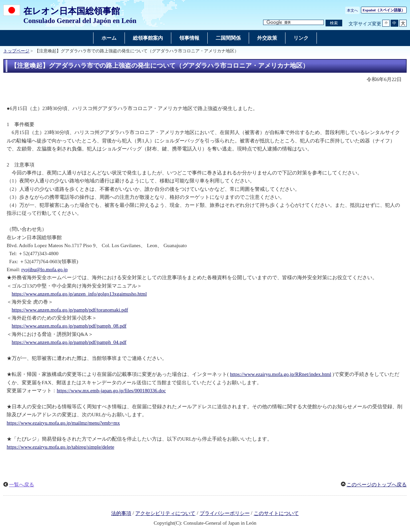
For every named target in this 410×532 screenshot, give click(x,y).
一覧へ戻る (22, 485)
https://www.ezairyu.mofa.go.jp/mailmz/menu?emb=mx (63, 423)
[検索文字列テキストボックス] (293, 23)
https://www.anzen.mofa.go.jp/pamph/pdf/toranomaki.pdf (70, 310)
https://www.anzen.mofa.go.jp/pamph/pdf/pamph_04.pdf (69, 342)
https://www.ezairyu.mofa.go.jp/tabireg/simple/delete (60, 447)
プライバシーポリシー (225, 513)
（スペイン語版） (384, 10)
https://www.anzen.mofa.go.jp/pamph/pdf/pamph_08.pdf (69, 326)
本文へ (352, 10)
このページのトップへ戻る (377, 485)
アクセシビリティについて (165, 513)
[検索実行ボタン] (334, 23)
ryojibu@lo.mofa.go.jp (45, 270)
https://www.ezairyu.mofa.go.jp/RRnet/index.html (281, 374)
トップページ (16, 51)
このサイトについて (276, 513)
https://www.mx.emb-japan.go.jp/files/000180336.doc (111, 391)
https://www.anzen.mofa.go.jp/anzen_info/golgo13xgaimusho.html (79, 294)
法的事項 (121, 513)
